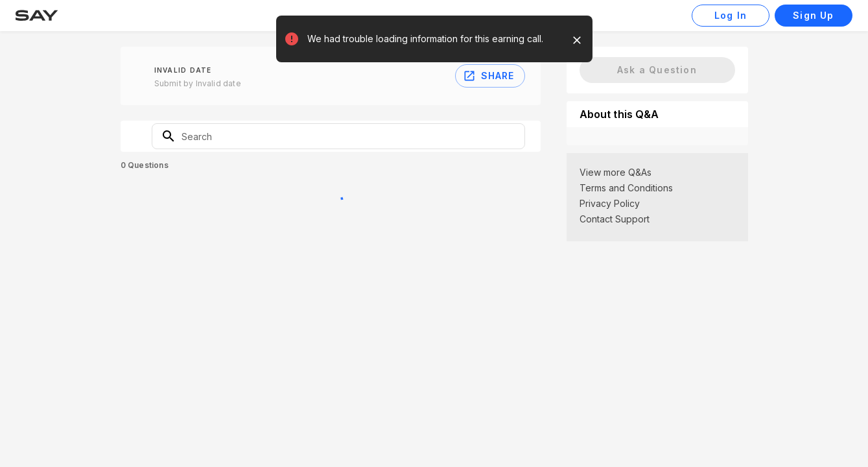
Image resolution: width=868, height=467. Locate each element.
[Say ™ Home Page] (37, 16)
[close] (577, 40)
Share (490, 76)
